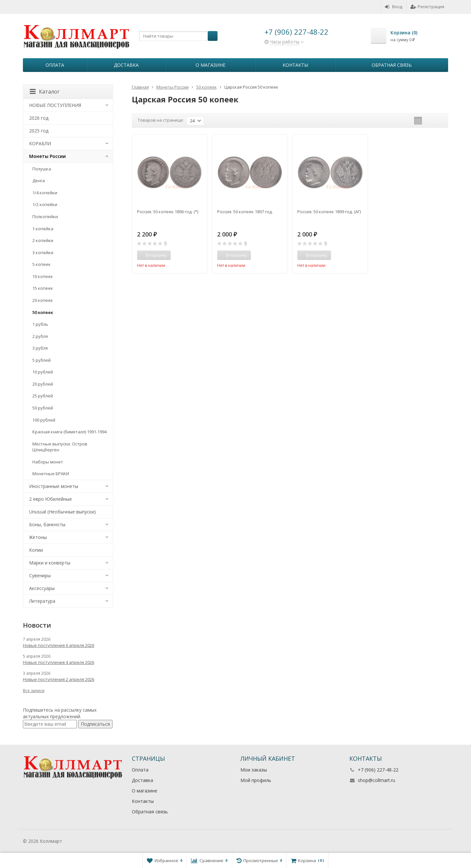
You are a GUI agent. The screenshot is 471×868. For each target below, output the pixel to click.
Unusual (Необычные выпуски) (62, 512)
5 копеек (42, 264)
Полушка (42, 169)
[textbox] (178, 36)
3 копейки (43, 252)
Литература (42, 601)
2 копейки (43, 240)
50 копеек (43, 312)
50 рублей (43, 408)
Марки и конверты (50, 563)
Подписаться (95, 724)
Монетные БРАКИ (51, 474)
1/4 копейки (45, 193)
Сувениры (40, 575)
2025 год (39, 131)
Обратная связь (392, 65)
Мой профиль (256, 780)
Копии (36, 550)
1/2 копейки (45, 204)
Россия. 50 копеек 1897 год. (245, 212)
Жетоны (38, 537)
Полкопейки (45, 217)
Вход (394, 7)
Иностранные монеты (54, 486)
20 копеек (43, 300)
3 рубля (40, 348)
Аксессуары (42, 588)
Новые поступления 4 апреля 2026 (59, 662)
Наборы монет (48, 462)
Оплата (55, 65)
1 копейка (43, 229)
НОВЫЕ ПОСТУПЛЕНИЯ (55, 105)
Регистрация (427, 7)
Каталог (45, 92)
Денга (39, 181)
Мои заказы (254, 770)
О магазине (210, 65)
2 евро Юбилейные (51, 499)
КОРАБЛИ (40, 143)
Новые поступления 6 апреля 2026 (59, 645)
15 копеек (43, 288)
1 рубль (40, 324)
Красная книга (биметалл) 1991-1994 (70, 432)
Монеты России (47, 156)
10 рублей (43, 372)
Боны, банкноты (47, 524)
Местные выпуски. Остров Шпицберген (60, 447)
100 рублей (44, 420)
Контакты (295, 65)
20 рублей (43, 384)
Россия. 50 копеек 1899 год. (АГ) (329, 212)
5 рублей (42, 360)
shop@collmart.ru (376, 780)
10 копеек (43, 276)
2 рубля (40, 336)
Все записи (34, 691)
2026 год (39, 118)
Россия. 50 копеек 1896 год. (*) (168, 212)
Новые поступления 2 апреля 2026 (59, 679)
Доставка (126, 65)
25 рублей (43, 396)
